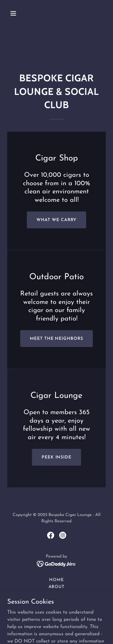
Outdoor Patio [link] (56, 601)
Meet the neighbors (57, 339)
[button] (19, 13)
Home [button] (56, 580)
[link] (51, 535)
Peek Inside (57, 457)
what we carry (56, 220)
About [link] (57, 587)
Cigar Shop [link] (56, 594)
